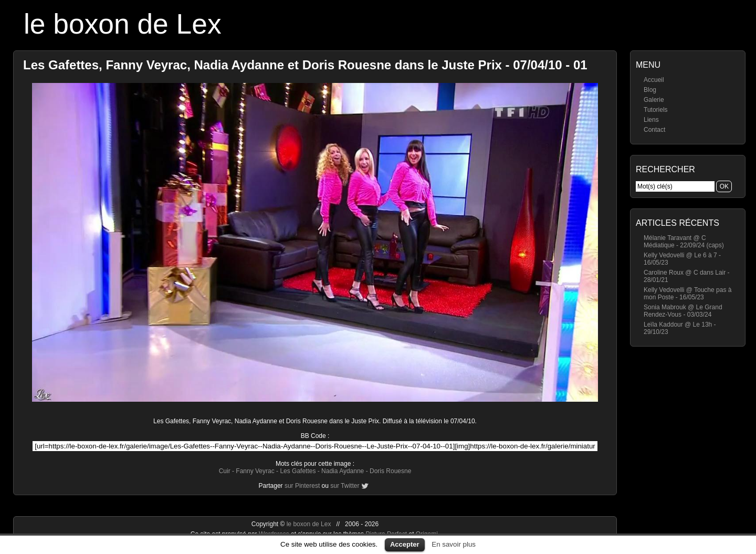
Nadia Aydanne (343, 471)
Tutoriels (656, 110)
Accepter (405, 544)
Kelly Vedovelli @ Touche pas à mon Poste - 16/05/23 (687, 294)
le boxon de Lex (123, 24)
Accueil (654, 80)
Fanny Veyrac (255, 471)
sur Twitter (345, 486)
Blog (650, 90)
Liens (651, 120)
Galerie (654, 100)
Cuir (225, 471)
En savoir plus (454, 544)
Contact (654, 130)
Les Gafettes (298, 471)
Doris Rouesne (390, 471)
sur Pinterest (302, 486)
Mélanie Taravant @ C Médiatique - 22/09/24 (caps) (684, 242)
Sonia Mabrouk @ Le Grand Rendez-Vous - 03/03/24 (683, 311)
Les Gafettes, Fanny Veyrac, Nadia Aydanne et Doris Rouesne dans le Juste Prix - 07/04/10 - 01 (305, 65)
